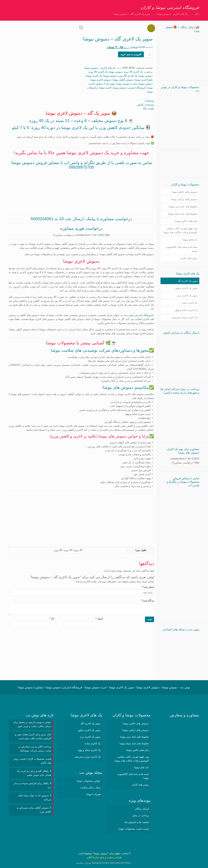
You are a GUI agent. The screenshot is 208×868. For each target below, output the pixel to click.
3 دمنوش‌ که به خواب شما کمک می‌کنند (35, 797)
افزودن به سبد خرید (131, 54)
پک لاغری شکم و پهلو (186, 310)
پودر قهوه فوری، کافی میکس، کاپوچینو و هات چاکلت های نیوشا (180, 230)
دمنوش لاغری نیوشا (101, 80)
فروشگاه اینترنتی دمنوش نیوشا (129, 88)
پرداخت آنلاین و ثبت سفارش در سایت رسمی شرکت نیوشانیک (35, 749)
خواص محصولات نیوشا (89, 781)
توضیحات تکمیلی (145, 105)
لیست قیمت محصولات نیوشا (134, 829)
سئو (102, 857)
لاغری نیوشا (105, 88)
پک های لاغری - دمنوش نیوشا (172, 14)
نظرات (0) (149, 109)
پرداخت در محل (141, 815)
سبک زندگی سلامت (90, 787)
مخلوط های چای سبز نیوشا (183, 206)
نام (52, 619)
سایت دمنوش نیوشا (127, 84)
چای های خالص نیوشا (186, 221)
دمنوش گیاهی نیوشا (123, 80)
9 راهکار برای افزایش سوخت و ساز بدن (32, 785)
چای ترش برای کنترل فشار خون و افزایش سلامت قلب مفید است (33, 736)
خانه (197, 14)
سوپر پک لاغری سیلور (186, 288)
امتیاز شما (148, 587)
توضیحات (149, 101)
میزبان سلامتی (83, 863)
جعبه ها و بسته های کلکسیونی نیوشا (182, 249)
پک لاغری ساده (190, 303)
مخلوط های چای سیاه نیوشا (183, 214)
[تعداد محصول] (149, 55)
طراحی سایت (114, 857)
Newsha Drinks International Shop (111, 863)
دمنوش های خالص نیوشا (185, 192)
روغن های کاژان (189, 258)
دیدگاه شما (148, 601)
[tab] (81, 101)
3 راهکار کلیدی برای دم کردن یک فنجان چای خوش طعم (34, 773)
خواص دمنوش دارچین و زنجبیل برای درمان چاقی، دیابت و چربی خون (32, 724)
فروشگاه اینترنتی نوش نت (139, 315)
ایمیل (99, 619)
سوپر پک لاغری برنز (187, 295)
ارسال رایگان (142, 809)
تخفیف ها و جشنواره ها (137, 822)
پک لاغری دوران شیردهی (185, 317)
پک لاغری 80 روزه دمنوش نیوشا (120, 76)
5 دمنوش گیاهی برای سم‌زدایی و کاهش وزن (34, 810)
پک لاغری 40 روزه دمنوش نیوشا (126, 72)
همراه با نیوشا (93, 794)
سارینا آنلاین (93, 857)
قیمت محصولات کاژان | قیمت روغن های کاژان (32, 761)
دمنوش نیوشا (146, 84)
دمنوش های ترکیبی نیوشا (184, 199)
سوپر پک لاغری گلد (188, 281)
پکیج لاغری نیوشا (144, 80)
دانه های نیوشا (190, 240)
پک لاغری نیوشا (94, 76)
